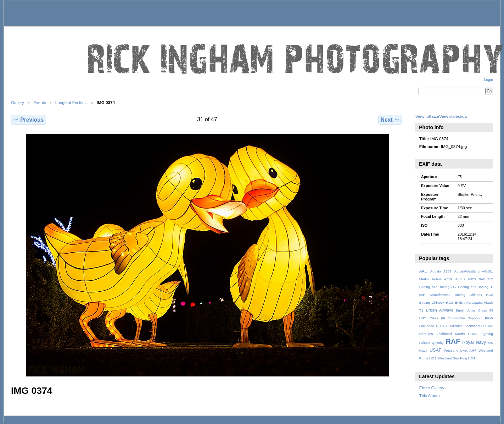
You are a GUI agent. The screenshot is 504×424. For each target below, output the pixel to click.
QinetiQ (438, 343)
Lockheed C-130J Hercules (441, 326)
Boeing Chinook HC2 (474, 295)
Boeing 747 (448, 287)
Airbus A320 (465, 279)
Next (390, 120)
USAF (436, 350)
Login (489, 80)
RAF (453, 341)
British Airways (440, 310)
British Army (466, 310)
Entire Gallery (432, 388)
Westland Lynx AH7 (460, 350)
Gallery (18, 102)
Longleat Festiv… (71, 102)
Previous (29, 120)
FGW (489, 318)
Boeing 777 (467, 287)
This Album (430, 395)
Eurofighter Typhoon (465, 318)
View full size (427, 116)
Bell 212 (486, 279)
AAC (423, 271)
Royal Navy (474, 342)
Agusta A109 (441, 271)
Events (40, 102)
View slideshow (453, 116)
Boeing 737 (428, 287)
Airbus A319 (442, 279)
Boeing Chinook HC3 (436, 302)
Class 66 (437, 318)
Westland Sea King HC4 (457, 358)
